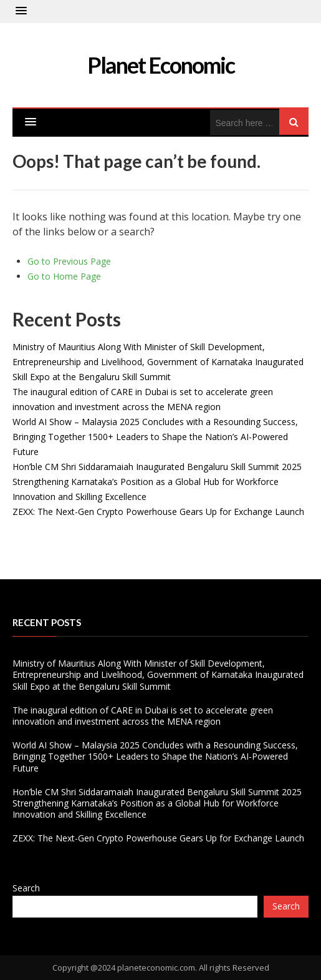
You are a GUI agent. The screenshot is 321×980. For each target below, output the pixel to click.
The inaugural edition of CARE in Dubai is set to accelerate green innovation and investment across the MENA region (143, 716)
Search (26, 888)
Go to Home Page (64, 276)
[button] (21, 11)
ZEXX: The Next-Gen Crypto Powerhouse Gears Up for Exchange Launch (158, 512)
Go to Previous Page (69, 261)
